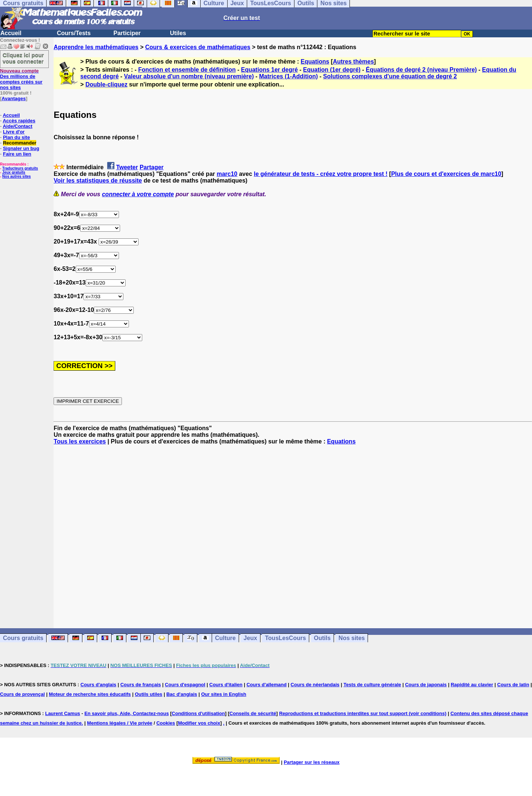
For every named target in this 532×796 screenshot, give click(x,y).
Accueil (11, 33)
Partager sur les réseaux (312, 762)
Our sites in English (224, 694)
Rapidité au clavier (472, 685)
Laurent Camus (63, 713)
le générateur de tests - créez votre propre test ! (321, 174)
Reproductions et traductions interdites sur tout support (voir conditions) (363, 713)
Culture (225, 638)
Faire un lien (17, 154)
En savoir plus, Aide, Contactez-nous (127, 713)
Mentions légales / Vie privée (120, 723)
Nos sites (352, 638)
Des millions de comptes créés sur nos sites (21, 79)
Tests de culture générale (372, 685)
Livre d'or (14, 132)
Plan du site (16, 137)
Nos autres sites (16, 176)
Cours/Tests (74, 33)
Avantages (13, 98)
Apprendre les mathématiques (96, 47)
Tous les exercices (80, 441)
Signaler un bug (21, 148)
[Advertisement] (293, 530)
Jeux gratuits (14, 172)
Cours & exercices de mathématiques (198, 47)
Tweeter (127, 167)
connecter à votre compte (138, 194)
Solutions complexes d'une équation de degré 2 (390, 76)
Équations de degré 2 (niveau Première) (421, 70)
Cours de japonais (426, 685)
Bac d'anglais (182, 694)
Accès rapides (19, 121)
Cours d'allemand (267, 685)
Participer (127, 33)
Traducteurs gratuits (20, 168)
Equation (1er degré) (332, 70)
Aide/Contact (17, 126)
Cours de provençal (22, 694)
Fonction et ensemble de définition (187, 70)
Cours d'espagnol (185, 685)
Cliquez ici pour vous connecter (23, 58)
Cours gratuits (23, 638)
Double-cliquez (106, 84)
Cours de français (141, 685)
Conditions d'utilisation (198, 713)
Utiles (178, 33)
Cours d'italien (226, 685)
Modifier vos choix (199, 723)
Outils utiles (149, 694)
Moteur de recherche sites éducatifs (90, 694)
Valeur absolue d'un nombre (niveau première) (189, 76)
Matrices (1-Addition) (288, 76)
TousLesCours (285, 638)
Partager (152, 167)
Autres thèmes (353, 62)
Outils (322, 638)
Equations (315, 62)
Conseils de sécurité (253, 713)
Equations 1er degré (269, 70)
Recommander (20, 143)
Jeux (250, 638)
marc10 (227, 174)
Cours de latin (513, 685)
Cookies (166, 723)
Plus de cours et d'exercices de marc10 (446, 174)
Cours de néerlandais (315, 685)
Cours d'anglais (98, 685)
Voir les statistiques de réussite (98, 181)
